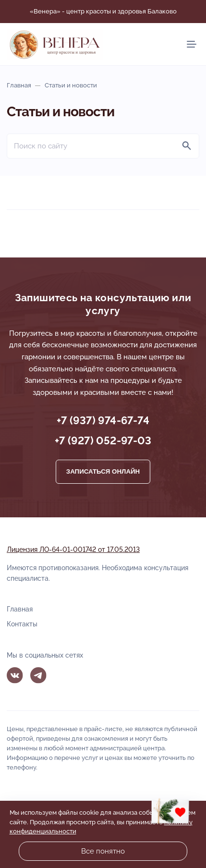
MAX (62, 675)
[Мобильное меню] (192, 44)
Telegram (38, 675)
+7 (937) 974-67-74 (103, 420)
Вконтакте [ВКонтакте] (15, 675)
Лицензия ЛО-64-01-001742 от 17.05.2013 (73, 550)
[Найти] (187, 146)
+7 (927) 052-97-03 (103, 440)
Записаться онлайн (103, 471)
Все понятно (103, 851)
